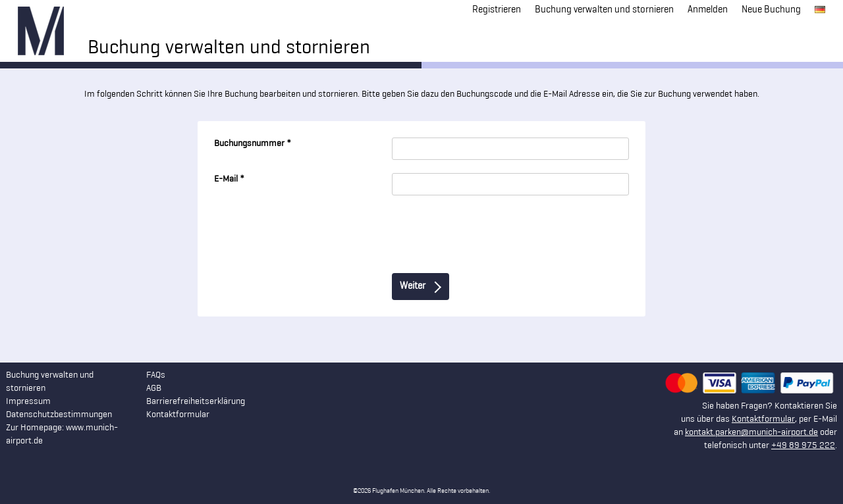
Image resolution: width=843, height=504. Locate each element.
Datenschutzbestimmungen (59, 415)
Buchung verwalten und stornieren (604, 10)
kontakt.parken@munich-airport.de (751, 433)
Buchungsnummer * (253, 144)
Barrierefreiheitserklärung (196, 402)
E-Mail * (229, 179)
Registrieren (497, 10)
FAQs (156, 375)
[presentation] (314, 234)
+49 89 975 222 (803, 446)
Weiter (421, 287)
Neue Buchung (771, 10)
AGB (154, 389)
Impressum (28, 402)
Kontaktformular (763, 419)
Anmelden (708, 10)
